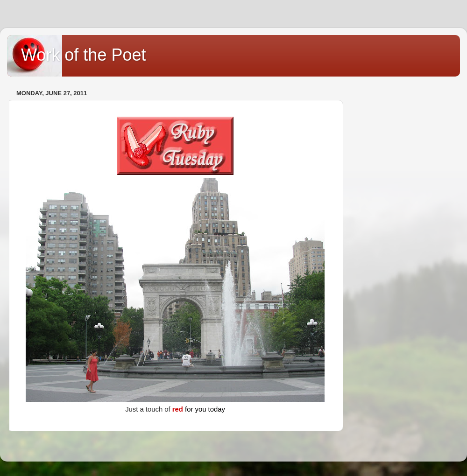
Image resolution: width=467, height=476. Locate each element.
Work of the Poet (83, 55)
